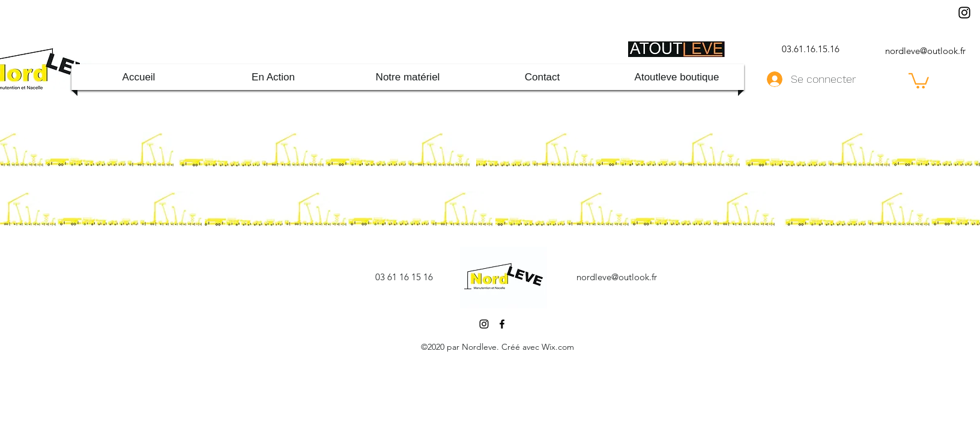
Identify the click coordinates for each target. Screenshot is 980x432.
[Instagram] (964, 13)
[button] (919, 80)
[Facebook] (502, 324)
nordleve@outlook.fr (925, 51)
